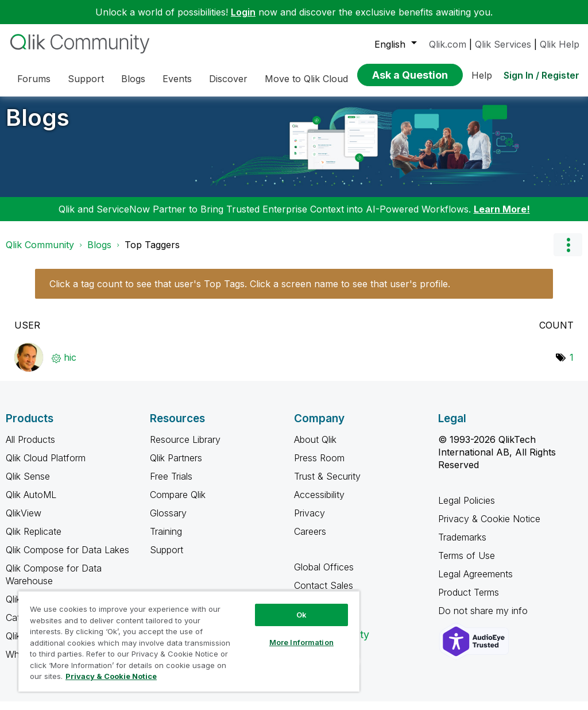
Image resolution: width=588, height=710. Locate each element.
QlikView (24, 522)
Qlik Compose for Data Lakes (67, 558)
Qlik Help (560, 44)
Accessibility (319, 503)
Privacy (310, 522)
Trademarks (462, 546)
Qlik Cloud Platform (46, 466)
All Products (30, 448)
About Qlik (315, 448)
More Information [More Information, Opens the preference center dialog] (301, 642)
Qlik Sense (28, 485)
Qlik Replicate (34, 540)
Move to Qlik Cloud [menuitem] (306, 79)
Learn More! (502, 218)
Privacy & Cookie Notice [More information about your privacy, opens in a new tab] (111, 676)
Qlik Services (503, 44)
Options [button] (568, 253)
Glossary (168, 522)
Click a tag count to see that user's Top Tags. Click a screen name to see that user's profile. (250, 292)
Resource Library (185, 448)
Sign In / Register (541, 75)
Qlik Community (40, 253)
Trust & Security (327, 485)
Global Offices (324, 576)
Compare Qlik (178, 503)
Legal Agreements (475, 582)
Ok (301, 615)
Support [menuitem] (86, 79)
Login (243, 12)
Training (166, 540)
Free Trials (171, 485)
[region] (189, 641)
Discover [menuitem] (228, 79)
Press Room (319, 466)
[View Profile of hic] (70, 366)
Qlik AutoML (31, 503)
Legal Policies (467, 509)
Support (167, 558)
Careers (310, 540)
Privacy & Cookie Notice (489, 527)
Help (482, 75)
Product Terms (469, 601)
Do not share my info (484, 619)
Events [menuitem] (177, 79)
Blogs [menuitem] (133, 79)
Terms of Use (467, 564)
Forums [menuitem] (34, 79)
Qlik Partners (176, 466)
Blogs (38, 126)
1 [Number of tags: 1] (572, 366)
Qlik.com (448, 44)
